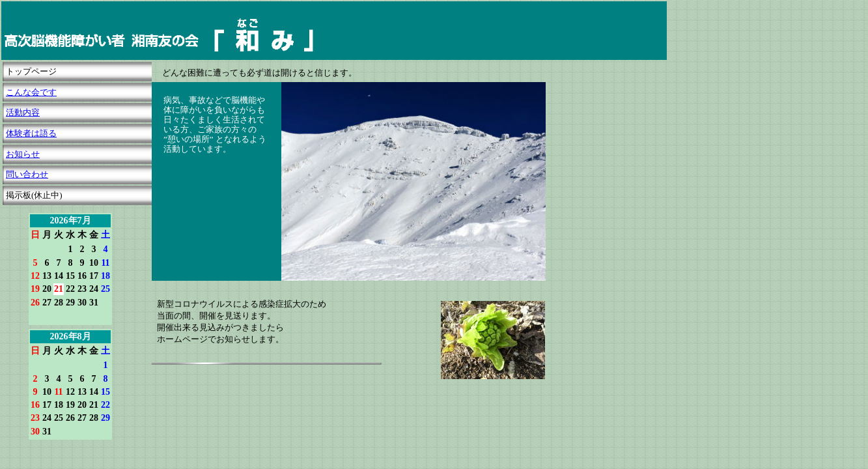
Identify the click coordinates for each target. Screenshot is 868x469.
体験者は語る (31, 133)
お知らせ (23, 154)
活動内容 (23, 112)
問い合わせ (27, 174)
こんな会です (31, 92)
